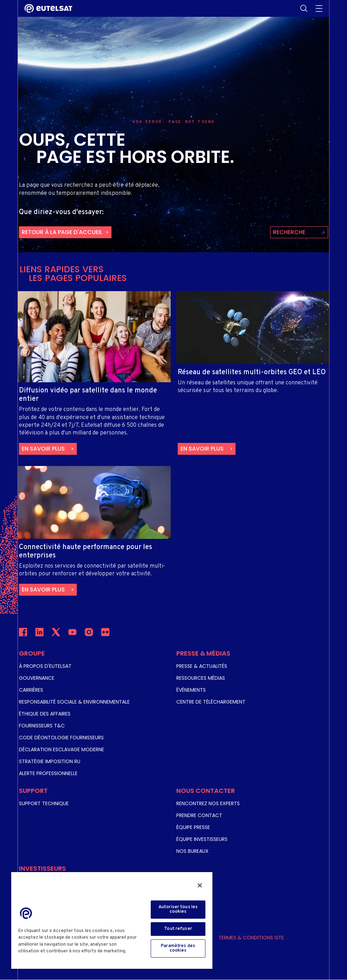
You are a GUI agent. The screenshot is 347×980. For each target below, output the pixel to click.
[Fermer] (200, 885)
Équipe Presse (193, 827)
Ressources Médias (201, 678)
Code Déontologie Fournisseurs (61, 738)
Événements (191, 690)
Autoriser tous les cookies (178, 909)
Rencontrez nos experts (208, 803)
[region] (112, 920)
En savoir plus (43, 449)
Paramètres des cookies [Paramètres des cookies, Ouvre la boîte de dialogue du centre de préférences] (178, 948)
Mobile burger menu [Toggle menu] (319, 8)
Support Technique (44, 803)
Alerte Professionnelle (48, 773)
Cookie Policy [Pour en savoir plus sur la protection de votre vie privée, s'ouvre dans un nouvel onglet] (35, 958)
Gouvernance (37, 678)
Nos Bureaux (192, 851)
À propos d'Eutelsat (45, 666)
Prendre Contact (199, 815)
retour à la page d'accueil (62, 232)
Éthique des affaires (45, 714)
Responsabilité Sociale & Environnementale (74, 702)
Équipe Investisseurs (202, 839)
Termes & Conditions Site (251, 938)
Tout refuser (178, 929)
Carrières (31, 690)
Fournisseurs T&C (42, 726)
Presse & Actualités (202, 666)
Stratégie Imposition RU (50, 761)
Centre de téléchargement (211, 702)
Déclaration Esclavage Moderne (62, 749)
